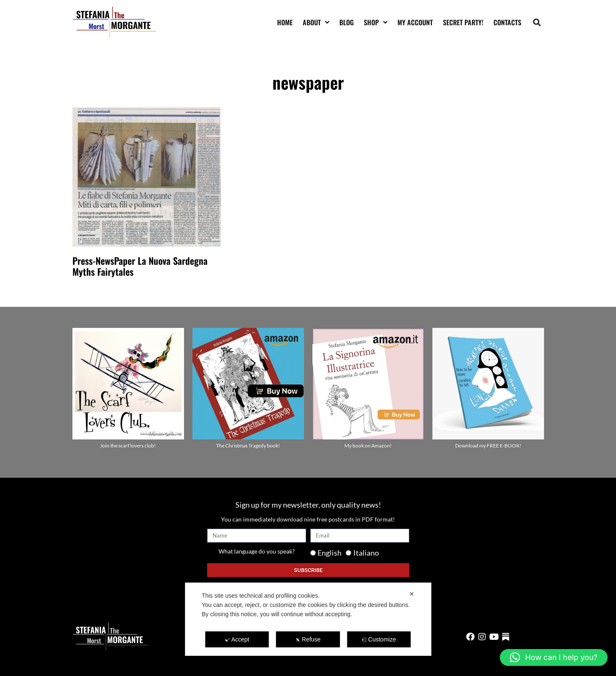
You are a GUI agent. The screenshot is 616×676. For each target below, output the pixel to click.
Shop (376, 22)
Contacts (507, 22)
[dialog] (308, 619)
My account (415, 22)
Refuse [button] (308, 639)
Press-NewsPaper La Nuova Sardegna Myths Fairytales (140, 266)
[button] (537, 22)
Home (285, 22)
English (329, 553)
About (316, 22)
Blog (347, 22)
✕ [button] (412, 594)
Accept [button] (237, 639)
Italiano (366, 553)
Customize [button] (379, 639)
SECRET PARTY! (463, 22)
